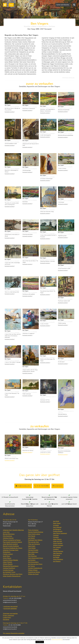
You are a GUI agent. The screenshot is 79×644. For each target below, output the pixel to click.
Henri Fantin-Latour (34, 534)
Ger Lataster (57, 547)
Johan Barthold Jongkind (10, 544)
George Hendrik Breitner (36, 532)
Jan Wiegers (57, 561)
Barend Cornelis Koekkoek (11, 546)
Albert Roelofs (7, 562)
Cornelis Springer (8, 570)
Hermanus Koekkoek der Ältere (13, 548)
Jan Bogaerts (57, 529)
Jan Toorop (31, 566)
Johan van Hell (58, 541)
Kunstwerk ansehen (10, 112)
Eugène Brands (58, 531)
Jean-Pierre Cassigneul (60, 533)
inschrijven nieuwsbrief (10, 607)
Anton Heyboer (58, 543)
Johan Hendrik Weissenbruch (12, 576)
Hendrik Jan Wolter (34, 572)
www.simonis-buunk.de (10, 627)
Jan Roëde (56, 557)
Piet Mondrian (32, 556)
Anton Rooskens (58, 559)
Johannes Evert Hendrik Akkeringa (13, 530)
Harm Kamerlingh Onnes (36, 558)
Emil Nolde (57, 555)
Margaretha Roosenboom (11, 566)
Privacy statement (9, 616)
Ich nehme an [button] (40, 642)
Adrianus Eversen (8, 538)
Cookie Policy (7, 618)
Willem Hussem (58, 545)
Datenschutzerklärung (57, 640)
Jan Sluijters (32, 560)
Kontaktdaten (58, 486)
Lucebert (56, 549)
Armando (56, 525)
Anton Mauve (7, 558)
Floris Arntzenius (33, 530)
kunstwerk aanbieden (10, 609)
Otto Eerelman (8, 536)
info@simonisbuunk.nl (23, 486)
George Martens (58, 551)
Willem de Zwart (33, 574)
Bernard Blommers (9, 534)
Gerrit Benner (57, 527)
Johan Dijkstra (57, 539)
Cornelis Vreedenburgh (35, 568)
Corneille (56, 537)
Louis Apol (6, 532)
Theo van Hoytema (34, 544)
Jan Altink (56, 521)
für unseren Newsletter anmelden (14, 633)
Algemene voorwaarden (10, 614)
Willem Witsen (33, 570)
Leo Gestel (31, 538)
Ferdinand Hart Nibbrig (35, 540)
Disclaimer (6, 620)
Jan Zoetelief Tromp (9, 572)
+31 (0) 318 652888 (42, 486)
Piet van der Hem (33, 542)
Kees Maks (31, 554)
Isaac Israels (32, 546)
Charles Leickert (8, 554)
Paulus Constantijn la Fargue (12, 540)
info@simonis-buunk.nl (10, 602)
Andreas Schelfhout (9, 568)
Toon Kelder (32, 548)
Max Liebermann (33, 552)
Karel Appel (57, 523)
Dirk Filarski (32, 536)
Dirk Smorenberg (33, 562)
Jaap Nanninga (57, 553)
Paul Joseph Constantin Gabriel (12, 542)
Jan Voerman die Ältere (35, 564)
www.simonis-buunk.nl (10, 600)
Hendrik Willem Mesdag (10, 560)
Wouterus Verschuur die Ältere (13, 574)
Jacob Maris (6, 556)
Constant (56, 535)
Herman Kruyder (33, 550)
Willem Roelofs (8, 564)
